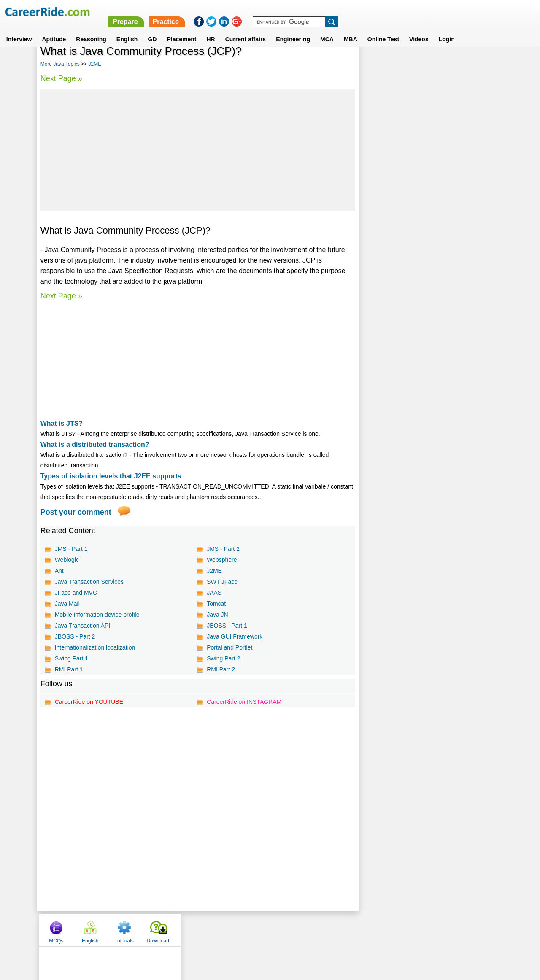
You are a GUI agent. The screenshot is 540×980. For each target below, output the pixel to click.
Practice (362, 12)
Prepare (322, 12)
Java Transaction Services (89, 582)
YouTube (330, 930)
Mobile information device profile (97, 615)
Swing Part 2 (223, 658)
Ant (59, 571)
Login (447, 29)
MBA (351, 29)
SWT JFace (222, 582)
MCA (327, 29)
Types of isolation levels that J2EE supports (111, 476)
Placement (181, 29)
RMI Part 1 (69, 669)
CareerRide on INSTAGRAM (244, 702)
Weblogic (67, 560)
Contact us (227, 930)
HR (211, 29)
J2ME (95, 64)
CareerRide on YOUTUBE (89, 702)
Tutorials (444, 64)
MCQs (376, 64)
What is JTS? (62, 423)
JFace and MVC (76, 593)
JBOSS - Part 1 (227, 626)
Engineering (293, 29)
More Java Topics (60, 64)
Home (166, 930)
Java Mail (67, 604)
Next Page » (61, 78)
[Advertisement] (197, 150)
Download (478, 64)
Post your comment (76, 512)
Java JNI (218, 615)
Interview (19, 29)
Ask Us (301, 930)
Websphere (221, 560)
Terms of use (266, 930)
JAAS (214, 593)
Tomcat (216, 604)
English (127, 29)
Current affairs (246, 29)
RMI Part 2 (220, 669)
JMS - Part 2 (223, 549)
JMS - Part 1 (71, 549)
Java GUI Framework (234, 636)
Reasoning (91, 29)
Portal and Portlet (229, 647)
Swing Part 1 (72, 658)
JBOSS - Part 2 (75, 636)
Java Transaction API (83, 626)
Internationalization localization (95, 647)
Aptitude (54, 29)
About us (193, 930)
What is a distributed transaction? (95, 444)
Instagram (362, 930)
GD (152, 29)
